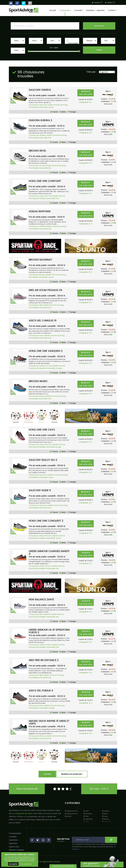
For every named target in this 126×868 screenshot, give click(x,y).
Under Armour (45, 566)
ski (56, 813)
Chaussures (34, 105)
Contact (112, 10)
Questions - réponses (95, 10)
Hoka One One (46, 196)
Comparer (86, 102)
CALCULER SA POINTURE (63, 866)
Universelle (43, 107)
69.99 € (86, 524)
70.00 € (86, 554)
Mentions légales (17, 850)
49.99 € (86, 93)
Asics (42, 336)
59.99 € (86, 263)
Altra (105, 814)
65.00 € (86, 323)
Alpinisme (88, 819)
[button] (18, 41)
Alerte (63, 112)
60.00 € (86, 293)
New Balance (45, 614)
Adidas (42, 226)
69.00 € (86, 433)
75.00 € (86, 663)
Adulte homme (54, 105)
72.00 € (86, 602)
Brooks (42, 166)
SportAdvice (14, 810)
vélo (40, 813)
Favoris (54, 112)
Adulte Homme (71, 811)
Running (64, 105)
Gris (50, 138)
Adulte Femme (71, 814)
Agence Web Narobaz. (51, 862)
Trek (86, 816)
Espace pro (14, 847)
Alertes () (110, 3)
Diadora (43, 135)
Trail (86, 811)
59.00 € (86, 154)
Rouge (58, 447)
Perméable (33, 107)
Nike (41, 305)
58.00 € (86, 123)
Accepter (13, 864)
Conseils (79, 10)
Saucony (43, 105)
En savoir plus (26, 864)
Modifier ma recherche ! (72, 774)
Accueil (53, 10)
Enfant (68, 816)
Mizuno (42, 736)
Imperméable (73, 43)
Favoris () (97, 3)
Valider (99, 50)
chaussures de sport (24, 813)
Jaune (51, 107)
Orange (59, 368)
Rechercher (99, 26)
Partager (72, 112)
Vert (57, 198)
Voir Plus (47, 774)
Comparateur (65, 10)
